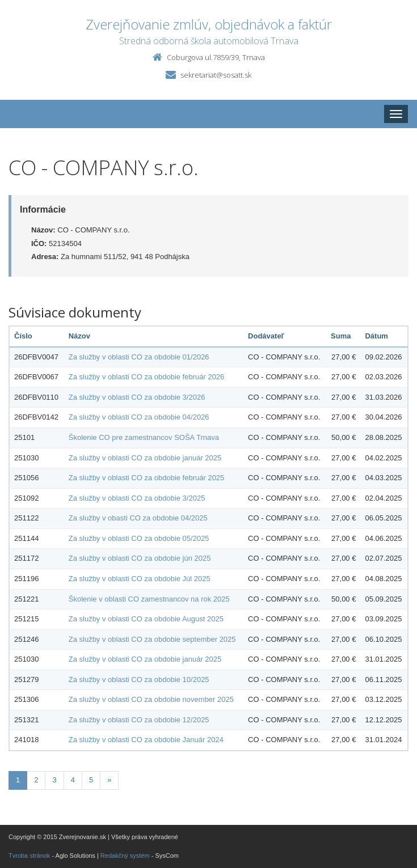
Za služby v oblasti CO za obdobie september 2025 (152, 639)
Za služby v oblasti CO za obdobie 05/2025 (139, 538)
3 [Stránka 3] (54, 780)
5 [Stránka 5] (91, 780)
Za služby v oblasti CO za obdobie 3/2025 (137, 498)
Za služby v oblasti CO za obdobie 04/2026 (139, 417)
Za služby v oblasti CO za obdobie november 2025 (151, 699)
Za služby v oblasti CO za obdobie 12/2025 (139, 720)
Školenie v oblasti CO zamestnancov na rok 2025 (149, 599)
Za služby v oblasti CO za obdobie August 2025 (146, 619)
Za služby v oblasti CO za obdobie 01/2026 (139, 357)
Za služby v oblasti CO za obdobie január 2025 (145, 458)
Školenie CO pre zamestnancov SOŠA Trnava (144, 437)
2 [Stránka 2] (36, 780)
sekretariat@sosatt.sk (216, 75)
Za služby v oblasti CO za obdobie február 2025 (147, 478)
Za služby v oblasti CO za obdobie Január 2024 (146, 740)
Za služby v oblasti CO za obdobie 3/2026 (137, 397)
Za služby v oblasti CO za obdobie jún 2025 (140, 558)
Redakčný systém (125, 856)
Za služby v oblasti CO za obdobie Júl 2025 (140, 579)
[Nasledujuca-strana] (109, 780)
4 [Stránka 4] (73, 780)
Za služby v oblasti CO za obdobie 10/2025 (139, 679)
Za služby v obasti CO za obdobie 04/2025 (138, 518)
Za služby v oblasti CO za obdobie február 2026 (147, 377)
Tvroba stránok (29, 856)
